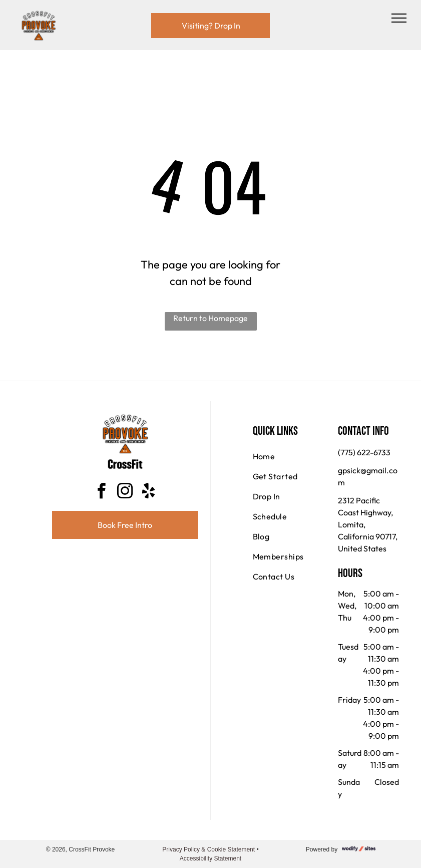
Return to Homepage (210, 318)
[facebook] (102, 493)
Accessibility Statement (210, 858)
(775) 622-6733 (364, 452)
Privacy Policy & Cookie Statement (208, 849)
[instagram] (125, 493)
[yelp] (149, 493)
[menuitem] (289, 456)
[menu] (399, 18)
